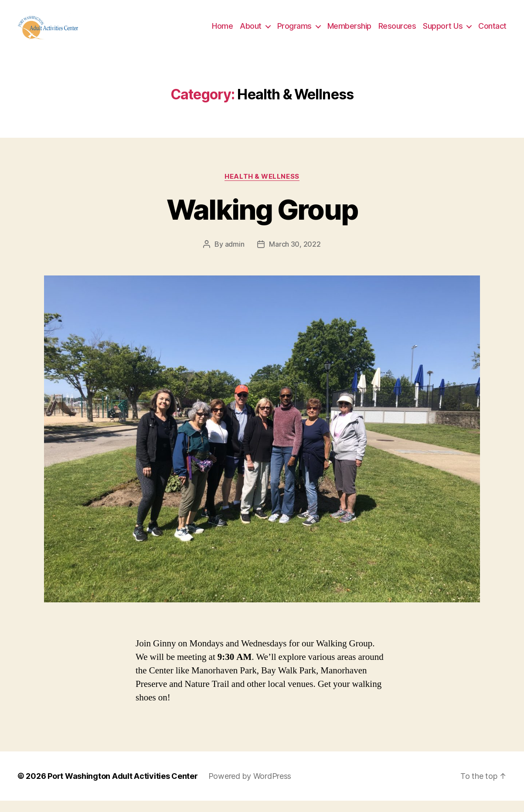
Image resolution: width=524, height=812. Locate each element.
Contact (492, 32)
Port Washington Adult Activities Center (122, 787)
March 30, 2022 (295, 256)
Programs (294, 32)
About (251, 32)
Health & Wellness (262, 188)
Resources (397, 32)
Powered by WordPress (250, 787)
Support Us (443, 32)
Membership (349, 32)
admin (235, 256)
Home (222, 32)
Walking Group (262, 221)
